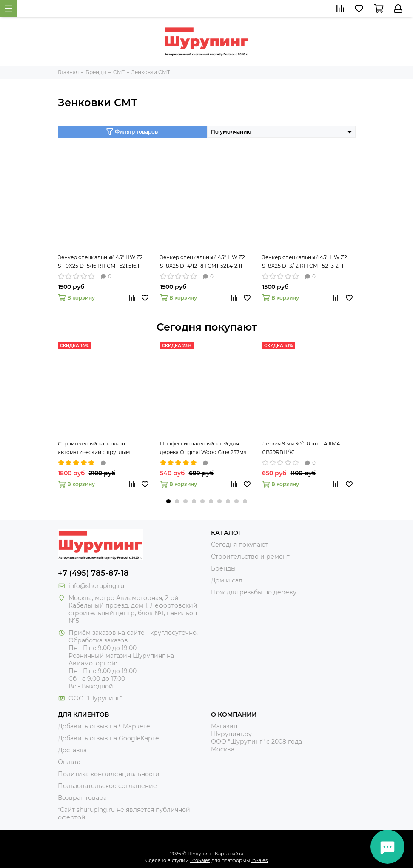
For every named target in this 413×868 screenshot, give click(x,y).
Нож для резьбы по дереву (254, 592)
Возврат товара (82, 798)
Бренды (223, 568)
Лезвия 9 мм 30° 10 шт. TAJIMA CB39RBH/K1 (301, 448)
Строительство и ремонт (250, 557)
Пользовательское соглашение (107, 786)
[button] (168, 501)
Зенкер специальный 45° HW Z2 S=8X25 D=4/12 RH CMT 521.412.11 (202, 261)
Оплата (69, 762)
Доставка (72, 750)
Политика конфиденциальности (109, 774)
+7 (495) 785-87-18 (93, 573)
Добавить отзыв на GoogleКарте (108, 738)
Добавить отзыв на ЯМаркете (104, 726)
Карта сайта (229, 854)
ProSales (200, 860)
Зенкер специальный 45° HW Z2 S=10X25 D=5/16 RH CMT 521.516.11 (100, 261)
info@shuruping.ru (96, 586)
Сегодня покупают (207, 327)
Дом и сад (227, 580)
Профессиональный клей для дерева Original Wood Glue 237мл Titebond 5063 (203, 448)
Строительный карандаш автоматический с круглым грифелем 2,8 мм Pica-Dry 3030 (99, 448)
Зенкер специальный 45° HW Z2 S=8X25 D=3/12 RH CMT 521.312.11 (305, 261)
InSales (259, 860)
